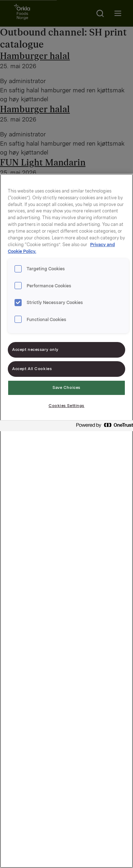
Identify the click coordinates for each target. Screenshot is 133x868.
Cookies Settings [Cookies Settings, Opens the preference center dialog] (66, 406)
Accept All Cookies (32, 369)
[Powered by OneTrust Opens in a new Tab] (102, 427)
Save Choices (66, 387)
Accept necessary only (35, 349)
